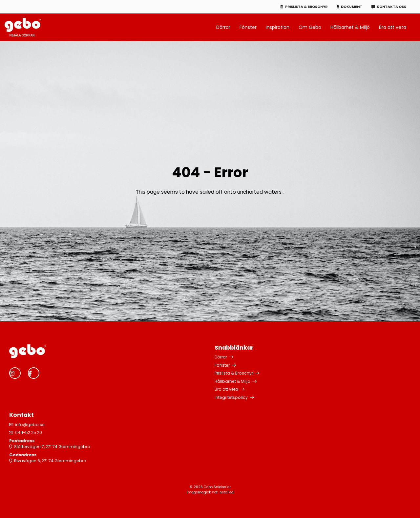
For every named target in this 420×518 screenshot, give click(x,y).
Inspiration (278, 27)
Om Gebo (310, 27)
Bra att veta (393, 27)
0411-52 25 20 (29, 432)
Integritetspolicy (231, 397)
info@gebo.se (30, 425)
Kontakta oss (391, 7)
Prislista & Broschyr (306, 7)
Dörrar (223, 27)
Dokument (352, 7)
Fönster (248, 27)
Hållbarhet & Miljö (350, 27)
